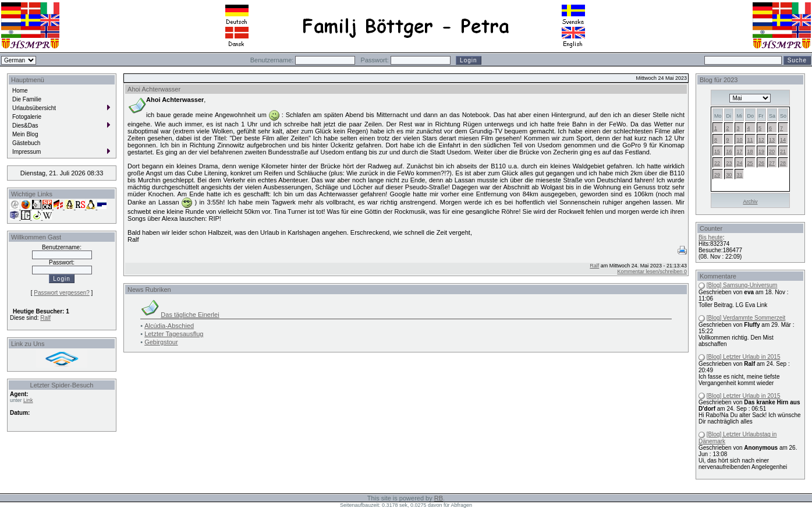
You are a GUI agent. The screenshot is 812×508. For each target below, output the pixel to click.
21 (783, 151)
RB (439, 498)
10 (739, 140)
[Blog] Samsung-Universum (742, 285)
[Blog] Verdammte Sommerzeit (746, 318)
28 (783, 163)
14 (783, 140)
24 (739, 163)
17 (739, 151)
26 (761, 163)
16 (729, 151)
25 (750, 163)
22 (717, 163)
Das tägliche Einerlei (190, 315)
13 (772, 140)
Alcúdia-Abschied (169, 326)
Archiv (750, 202)
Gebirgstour (161, 342)
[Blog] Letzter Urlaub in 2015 (744, 357)
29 (717, 175)
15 (717, 151)
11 (750, 140)
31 (739, 175)
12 (761, 140)
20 (772, 151)
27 (772, 163)
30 (729, 175)
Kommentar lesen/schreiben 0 (652, 271)
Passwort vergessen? (62, 293)
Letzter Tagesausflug (174, 334)
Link (28, 400)
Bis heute (711, 237)
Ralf (45, 318)
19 (761, 151)
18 (750, 151)
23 (729, 163)
